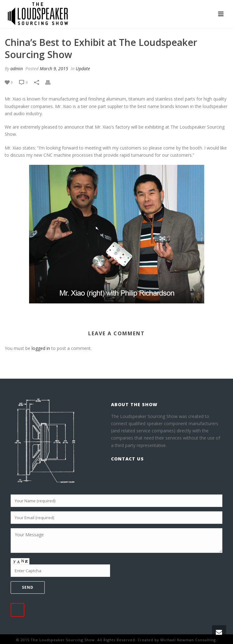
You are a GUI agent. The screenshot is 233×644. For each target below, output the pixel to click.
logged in (41, 348)
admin (17, 69)
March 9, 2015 (54, 69)
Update (83, 69)
